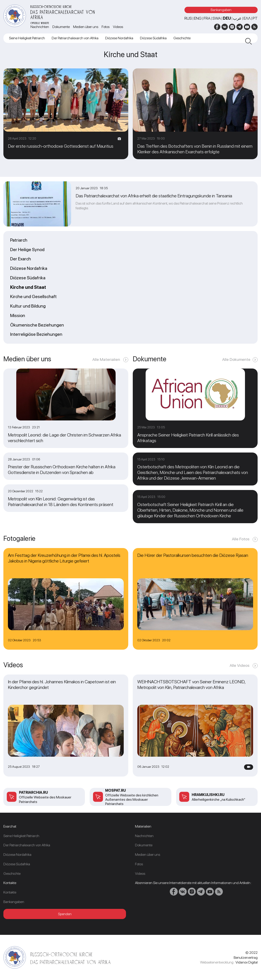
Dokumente (61, 27)
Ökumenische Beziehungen (37, 325)
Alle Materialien (107, 359)
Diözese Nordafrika (119, 38)
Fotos (106, 27)
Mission (18, 316)
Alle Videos (240, 665)
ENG (198, 18)
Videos (118, 27)
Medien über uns (86, 27)
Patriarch (19, 240)
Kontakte (10, 892)
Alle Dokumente (236, 359)
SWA (217, 18)
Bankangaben (221, 10)
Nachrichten (40, 27)
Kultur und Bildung (28, 306)
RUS (188, 18)
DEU (227, 18)
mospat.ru (115, 790)
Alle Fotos (241, 539)
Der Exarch (21, 259)
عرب (237, 18)
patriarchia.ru (33, 792)
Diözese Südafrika (153, 38)
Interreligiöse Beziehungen (36, 334)
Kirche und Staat (28, 287)
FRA (207, 18)
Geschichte (182, 38)
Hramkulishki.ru (208, 795)
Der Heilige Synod (27, 250)
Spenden (65, 914)
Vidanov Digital (247, 962)
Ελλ (247, 18)
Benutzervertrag (246, 958)
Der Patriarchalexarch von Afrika (75, 38)
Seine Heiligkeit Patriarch (27, 38)
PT (255, 18)
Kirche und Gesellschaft (33, 297)
